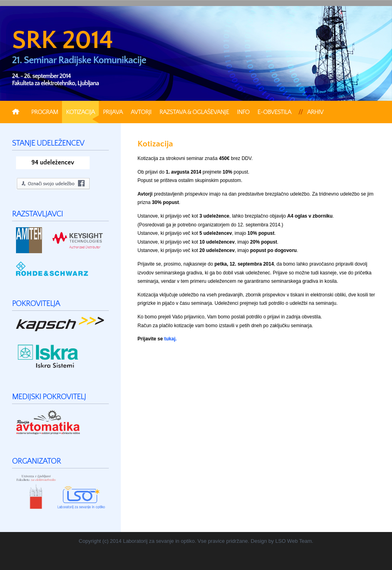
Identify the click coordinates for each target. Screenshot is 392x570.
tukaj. (171, 339)
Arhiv (315, 112)
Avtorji (141, 112)
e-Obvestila (274, 112)
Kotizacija (80, 112)
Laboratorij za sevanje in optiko (159, 541)
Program (45, 112)
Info (243, 112)
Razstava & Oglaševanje (194, 112)
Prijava (113, 112)
